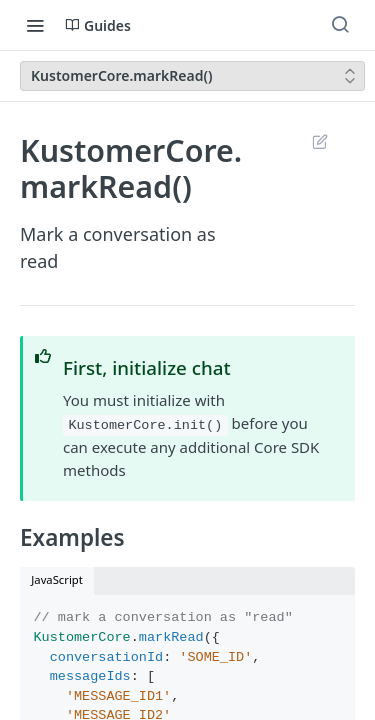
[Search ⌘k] (340, 25)
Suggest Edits (319, 141)
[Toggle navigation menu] (35, 25)
